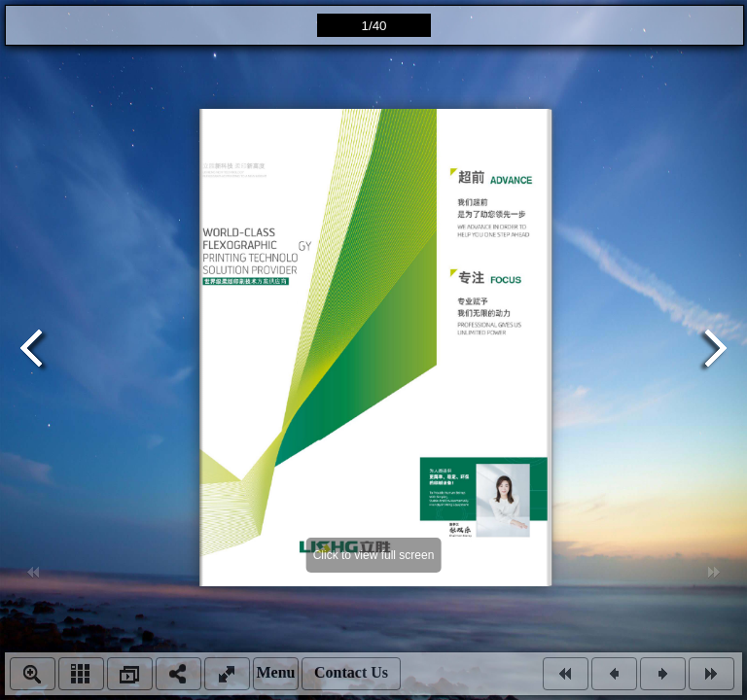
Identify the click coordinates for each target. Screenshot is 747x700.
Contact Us (351, 672)
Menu (276, 672)
